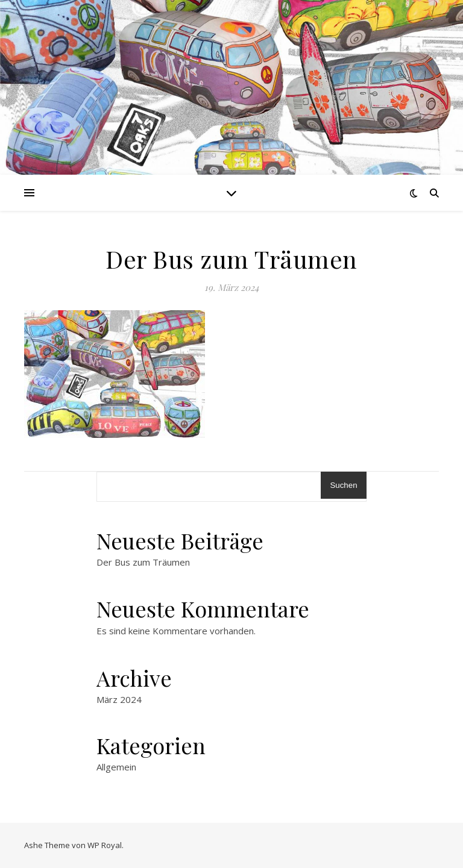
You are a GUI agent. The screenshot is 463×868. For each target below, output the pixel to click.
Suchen (343, 485)
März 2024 (119, 699)
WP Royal (105, 845)
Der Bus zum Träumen (143, 562)
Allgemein (116, 767)
